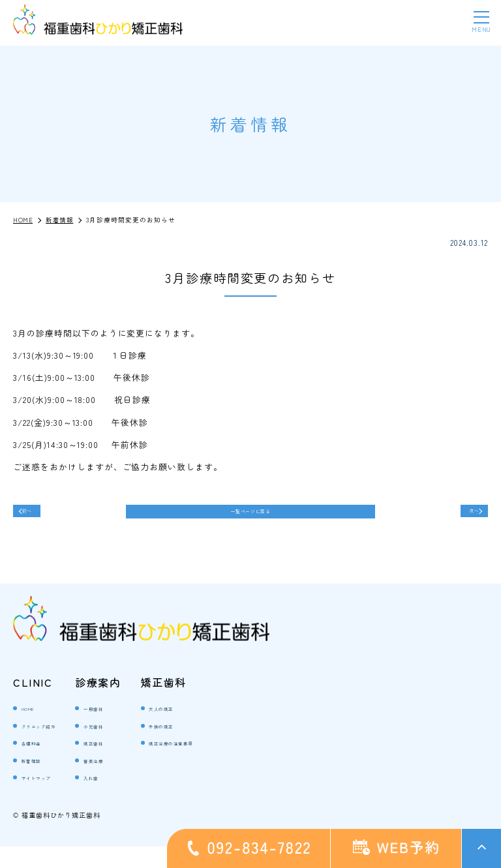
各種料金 (38, 763)
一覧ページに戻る (250, 517)
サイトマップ (47, 798)
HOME (33, 729)
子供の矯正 (195, 746)
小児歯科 (125, 746)
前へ (39, 516)
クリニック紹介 (51, 746)
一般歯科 (125, 729)
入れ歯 (121, 798)
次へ (462, 516)
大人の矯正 (195, 729)
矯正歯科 (125, 763)
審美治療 (125, 781)
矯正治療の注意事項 (211, 763)
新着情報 (38, 781)
